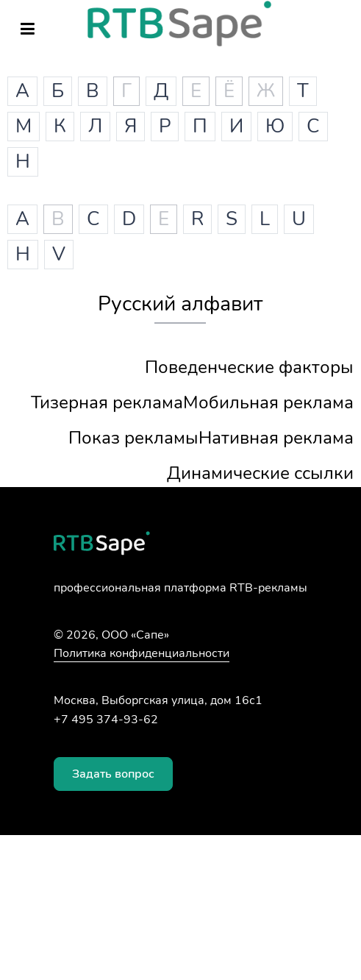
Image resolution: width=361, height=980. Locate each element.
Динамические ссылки (260, 473)
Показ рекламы (133, 438)
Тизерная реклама (107, 402)
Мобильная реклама (268, 402)
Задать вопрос (113, 774)
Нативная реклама (276, 438)
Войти (333, 32)
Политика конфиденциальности (142, 653)
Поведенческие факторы (249, 367)
